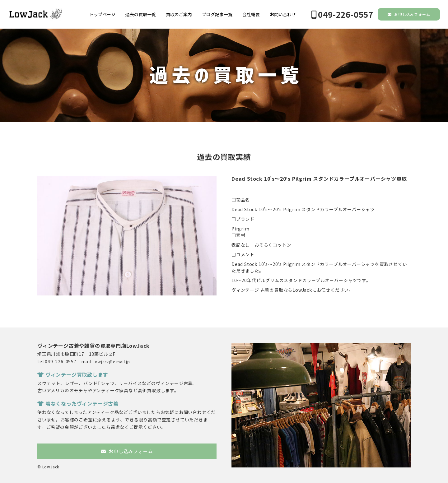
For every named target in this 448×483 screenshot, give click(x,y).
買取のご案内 (179, 14)
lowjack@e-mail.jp (112, 362)
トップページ (102, 14)
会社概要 (251, 14)
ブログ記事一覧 (217, 14)
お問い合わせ (283, 14)
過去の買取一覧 (141, 14)
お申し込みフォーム (409, 14)
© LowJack (48, 467)
